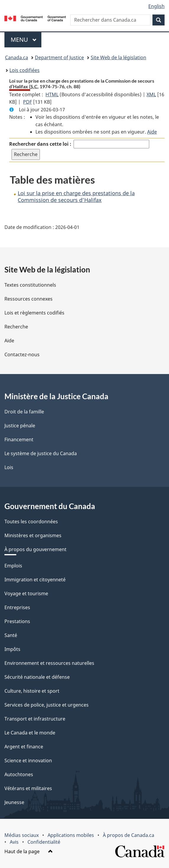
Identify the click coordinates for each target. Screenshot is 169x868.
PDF (27, 102)
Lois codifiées (25, 70)
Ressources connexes (29, 299)
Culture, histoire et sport (32, 691)
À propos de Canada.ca (129, 835)
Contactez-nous (22, 354)
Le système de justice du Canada (41, 453)
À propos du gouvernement (35, 549)
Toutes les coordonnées (31, 522)
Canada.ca (17, 57)
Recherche (16, 327)
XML (151, 94)
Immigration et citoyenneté (35, 580)
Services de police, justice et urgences (47, 705)
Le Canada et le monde (30, 733)
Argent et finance (24, 747)
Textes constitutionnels (30, 285)
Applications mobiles (71, 835)
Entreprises (17, 607)
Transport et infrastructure (35, 719)
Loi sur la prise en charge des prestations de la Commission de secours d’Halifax (76, 196)
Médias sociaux (22, 835)
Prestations (17, 621)
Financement (19, 439)
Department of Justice (59, 57)
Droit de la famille (24, 412)
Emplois (13, 566)
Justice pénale (20, 426)
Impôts (12, 649)
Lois (9, 467)
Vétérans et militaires (28, 788)
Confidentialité (44, 842)
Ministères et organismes (33, 535)
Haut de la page (29, 851)
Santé (11, 635)
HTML (52, 94)
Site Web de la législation (118, 57)
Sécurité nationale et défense (37, 677)
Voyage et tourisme (26, 593)
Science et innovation (28, 760)
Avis (14, 842)
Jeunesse (14, 802)
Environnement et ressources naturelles (49, 663)
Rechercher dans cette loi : (40, 144)
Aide (152, 132)
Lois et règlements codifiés (34, 313)
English (156, 6)
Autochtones (19, 774)
